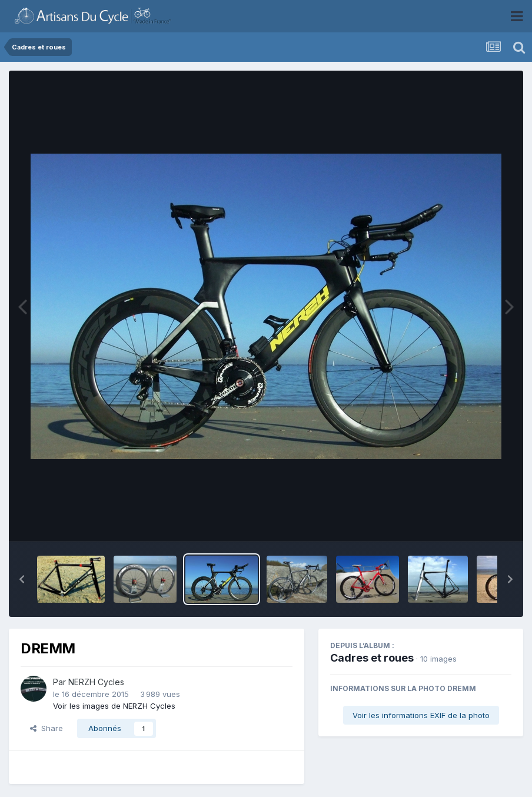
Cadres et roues (372, 658)
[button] (22, 579)
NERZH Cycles (96, 682)
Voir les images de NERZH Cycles (114, 706)
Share (46, 728)
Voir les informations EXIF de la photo (421, 715)
